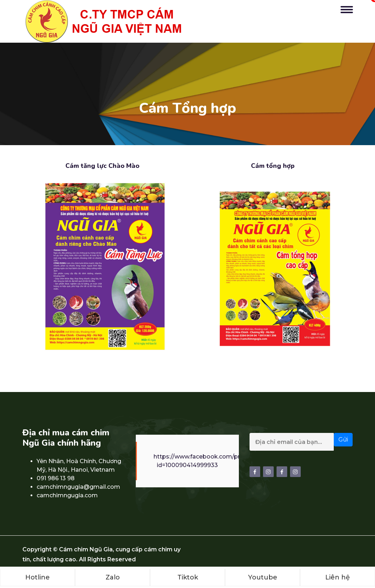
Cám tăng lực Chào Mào (102, 166)
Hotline (37, 577)
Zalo (113, 577)
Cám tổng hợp (273, 166)
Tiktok (188, 577)
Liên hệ (337, 577)
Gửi (343, 439)
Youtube (263, 577)
